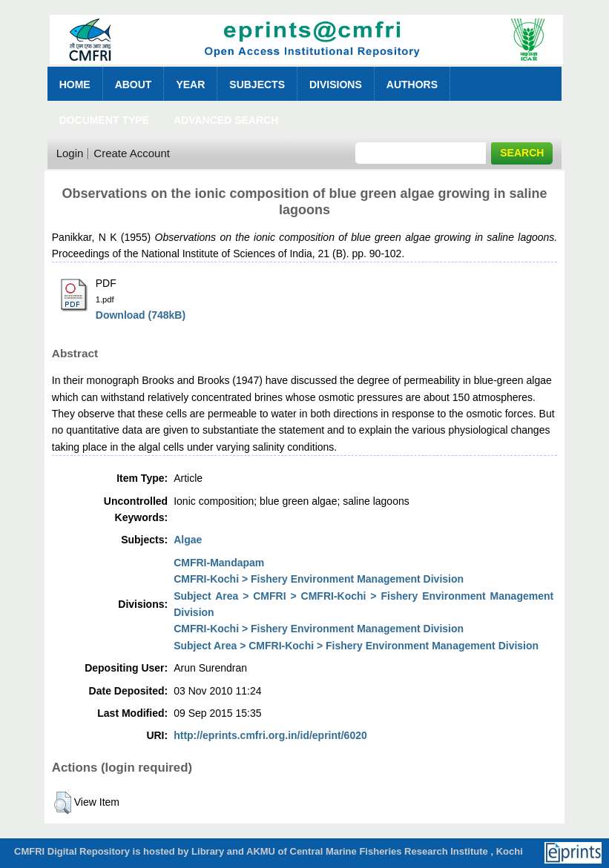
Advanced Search (226, 120)
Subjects (257, 85)
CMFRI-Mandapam (219, 563)
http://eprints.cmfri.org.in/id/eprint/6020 (270, 735)
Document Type (104, 120)
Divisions (336, 85)
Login (70, 153)
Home (75, 85)
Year (190, 85)
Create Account (132, 153)
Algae (188, 540)
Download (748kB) (141, 315)
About (134, 85)
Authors (412, 85)
